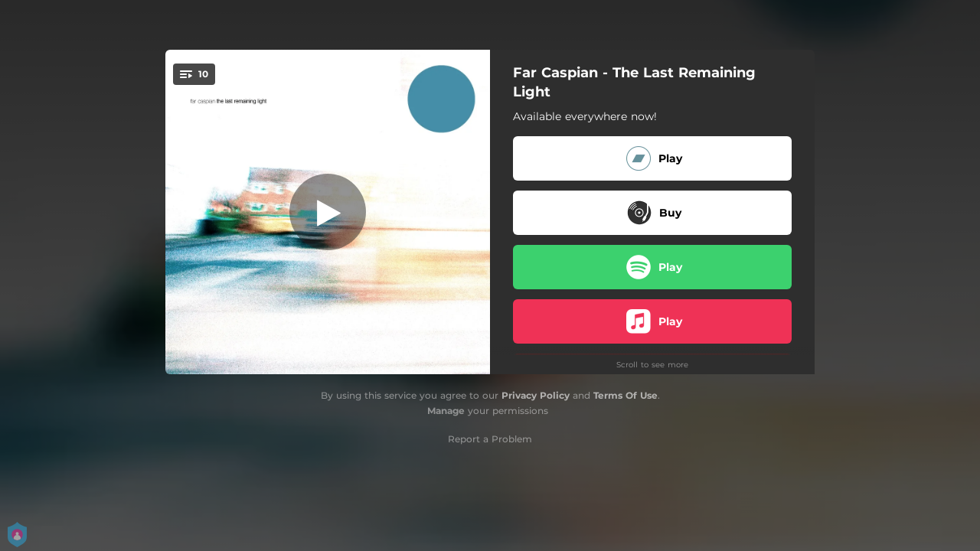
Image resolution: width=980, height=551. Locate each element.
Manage (446, 411)
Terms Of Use (626, 395)
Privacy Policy (536, 395)
